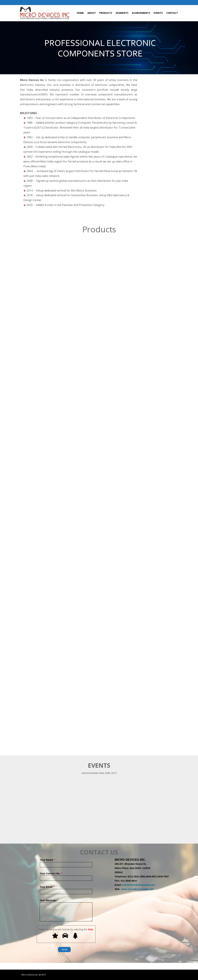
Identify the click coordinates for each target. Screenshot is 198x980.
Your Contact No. (66, 876)
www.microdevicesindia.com (138, 889)
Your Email (66, 889)
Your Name (66, 862)
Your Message (66, 902)
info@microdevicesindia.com (139, 885)
